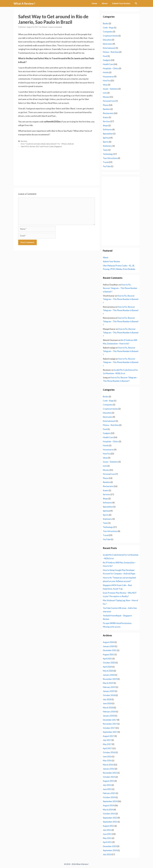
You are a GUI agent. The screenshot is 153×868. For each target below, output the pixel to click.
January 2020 (109, 675)
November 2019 (110, 679)
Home (94, 3)
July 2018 (107, 699)
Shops (105, 125)
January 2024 (109, 646)
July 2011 (107, 830)
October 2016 (109, 752)
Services (24, 141)
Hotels (106, 72)
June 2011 (107, 834)
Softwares (107, 129)
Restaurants (108, 113)
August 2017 (108, 736)
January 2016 (109, 769)
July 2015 (107, 785)
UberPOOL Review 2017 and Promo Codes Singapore (41, 146)
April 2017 (107, 748)
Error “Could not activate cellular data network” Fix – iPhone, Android (47, 144)
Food (105, 56)
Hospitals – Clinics (111, 68)
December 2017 (110, 720)
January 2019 (109, 691)
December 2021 (110, 650)
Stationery (107, 146)
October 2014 (109, 797)
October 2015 (109, 777)
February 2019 (109, 687)
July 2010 (107, 854)
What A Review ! (24, 3)
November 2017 (110, 724)
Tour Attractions (110, 158)
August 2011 (108, 826)
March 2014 (108, 810)
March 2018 (108, 708)
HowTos (107, 81)
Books (106, 23)
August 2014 (108, 805)
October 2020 (109, 663)
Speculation (108, 134)
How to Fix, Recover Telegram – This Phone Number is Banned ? (120, 288)
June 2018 (107, 703)
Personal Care (109, 101)
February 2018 (109, 712)
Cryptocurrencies (110, 36)
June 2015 (107, 789)
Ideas (105, 85)
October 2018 (109, 695)
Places (106, 105)
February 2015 (109, 793)
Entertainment (109, 48)
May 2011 (107, 838)
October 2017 (109, 728)
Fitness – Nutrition (111, 52)
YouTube (107, 166)
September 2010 (110, 850)
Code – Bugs (108, 28)
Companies (108, 32)
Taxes (105, 150)
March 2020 (108, 671)
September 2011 (110, 822)
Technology (108, 154)
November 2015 (110, 773)
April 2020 (107, 667)
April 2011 (107, 842)
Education (107, 40)
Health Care (108, 64)
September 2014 (110, 801)
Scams (106, 117)
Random (106, 109)
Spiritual (106, 138)
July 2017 (107, 740)
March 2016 (108, 765)
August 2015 (108, 781)
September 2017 (110, 732)
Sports (106, 142)
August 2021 (108, 654)
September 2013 (110, 818)
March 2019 (108, 683)
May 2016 (107, 761)
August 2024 (108, 642)
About (105, 3)
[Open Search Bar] (136, 3)
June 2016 (107, 757)
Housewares (108, 77)
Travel (106, 162)
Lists (105, 93)
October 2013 (109, 814)
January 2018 (109, 716)
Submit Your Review (121, 3)
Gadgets (107, 60)
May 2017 (107, 744)
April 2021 (107, 659)
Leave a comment (55, 27)
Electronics (108, 44)
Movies (106, 97)
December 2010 (110, 846)
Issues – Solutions (110, 89)
